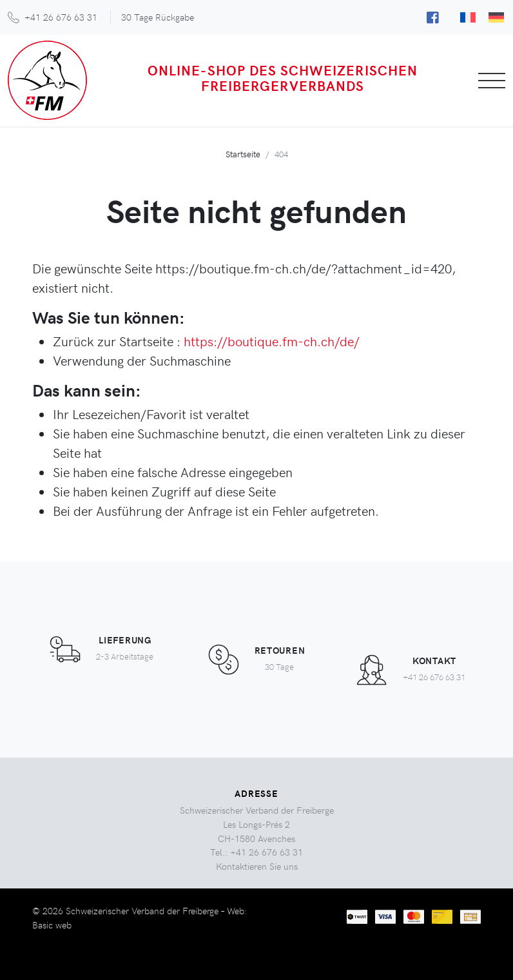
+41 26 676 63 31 (61, 17)
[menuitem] (468, 17)
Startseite (243, 154)
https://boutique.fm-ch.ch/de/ (272, 341)
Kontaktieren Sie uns (257, 866)
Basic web (52, 925)
